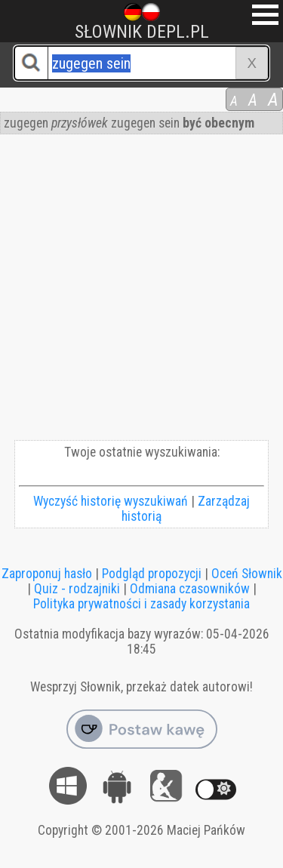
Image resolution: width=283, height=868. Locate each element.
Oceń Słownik (247, 574)
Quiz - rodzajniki (77, 589)
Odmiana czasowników (190, 589)
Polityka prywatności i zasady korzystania (141, 604)
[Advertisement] (141, 291)
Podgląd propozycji (152, 574)
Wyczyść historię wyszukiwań (111, 501)
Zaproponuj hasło (47, 574)
